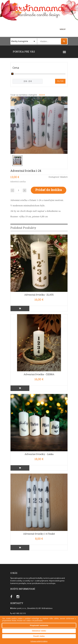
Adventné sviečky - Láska (39, 454)
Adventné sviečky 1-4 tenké (39, 534)
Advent (42, 95)
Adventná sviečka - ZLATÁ (39, 295)
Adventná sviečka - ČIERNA (39, 374)
